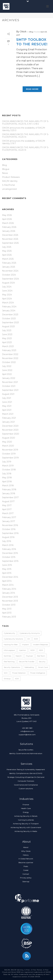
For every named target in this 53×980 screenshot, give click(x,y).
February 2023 (9, 350)
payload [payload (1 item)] (29, 656)
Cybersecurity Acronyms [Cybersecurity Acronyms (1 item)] (30, 633)
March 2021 (8, 414)
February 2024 (9, 307)
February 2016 (9, 549)
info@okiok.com (27, 731)
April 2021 (7, 410)
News (5, 173)
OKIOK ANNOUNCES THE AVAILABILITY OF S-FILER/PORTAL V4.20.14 (26, 136)
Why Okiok (26, 851)
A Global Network (26, 859)
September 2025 (10, 243)
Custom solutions (26, 789)
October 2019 (9, 454)
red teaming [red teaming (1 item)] (9, 662)
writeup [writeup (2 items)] (7, 679)
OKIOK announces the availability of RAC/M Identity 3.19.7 (24, 142)
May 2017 (7, 505)
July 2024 (7, 287)
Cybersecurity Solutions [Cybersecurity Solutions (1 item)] (13, 639)
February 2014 (9, 589)
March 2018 (8, 486)
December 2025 (10, 235)
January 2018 (9, 493)
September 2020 (11, 434)
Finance (26, 805)
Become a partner (26, 862)
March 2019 (8, 466)
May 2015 (7, 569)
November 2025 (10, 239)
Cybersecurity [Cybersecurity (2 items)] (9, 633)
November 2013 (10, 601)
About (26, 847)
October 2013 (9, 605)
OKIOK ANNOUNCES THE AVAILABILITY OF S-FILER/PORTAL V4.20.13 (26, 149)
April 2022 (7, 374)
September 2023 (10, 323)
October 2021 (9, 386)
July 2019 (7, 462)
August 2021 (8, 394)
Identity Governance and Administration (26, 753)
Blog (31, 32)
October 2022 (9, 362)
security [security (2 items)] (42, 662)
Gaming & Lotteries (26, 820)
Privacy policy (26, 878)
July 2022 (7, 366)
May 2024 (7, 295)
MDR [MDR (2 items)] (33, 650)
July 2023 (7, 330)
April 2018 (7, 482)
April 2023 (7, 342)
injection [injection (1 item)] (23, 650)
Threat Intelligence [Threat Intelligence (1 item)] (38, 673)
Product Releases (11, 177)
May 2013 (7, 609)
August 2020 (9, 438)
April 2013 (7, 613)
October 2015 (9, 557)
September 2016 (10, 533)
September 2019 (10, 458)
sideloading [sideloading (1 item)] (29, 667)
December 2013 (10, 597)
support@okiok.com (27, 735)
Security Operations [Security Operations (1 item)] (12, 667)
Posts (26, 866)
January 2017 (9, 521)
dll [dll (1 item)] (29, 639)
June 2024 (7, 291)
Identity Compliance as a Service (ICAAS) (26, 773)
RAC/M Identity (10, 181)
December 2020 (10, 426)
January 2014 (9, 593)
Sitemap (26, 882)
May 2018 (7, 478)
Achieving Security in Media (26, 831)
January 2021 (8, 422)
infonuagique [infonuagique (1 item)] (9, 650)
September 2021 (10, 390)
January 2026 (9, 231)
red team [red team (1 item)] (41, 656)
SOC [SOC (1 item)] (6, 673)
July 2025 (7, 247)
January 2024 (9, 311)
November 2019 (10, 450)
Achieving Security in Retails (26, 816)
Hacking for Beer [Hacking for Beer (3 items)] (11, 645)
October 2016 (9, 529)
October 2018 (9, 470)
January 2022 (9, 378)
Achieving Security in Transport (26, 824)
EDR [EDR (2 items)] (36, 639)
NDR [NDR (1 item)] (41, 650)
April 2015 (7, 573)
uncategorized (9, 189)
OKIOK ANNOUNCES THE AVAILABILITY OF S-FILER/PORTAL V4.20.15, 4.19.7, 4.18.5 (26, 123)
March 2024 (8, 303)
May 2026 (7, 215)
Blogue (6, 169)
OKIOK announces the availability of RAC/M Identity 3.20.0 (24, 129)
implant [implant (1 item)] (26, 645)
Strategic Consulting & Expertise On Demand (26, 777)
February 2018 (9, 490)
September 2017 (10, 497)
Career (26, 870)
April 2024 (7, 299)
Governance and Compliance (26, 785)
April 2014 (7, 581)
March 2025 (8, 259)
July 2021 (7, 398)
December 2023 (10, 315)
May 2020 (7, 442)
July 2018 (7, 474)
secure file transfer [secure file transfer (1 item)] (27, 662)
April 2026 (7, 219)
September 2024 (11, 279)
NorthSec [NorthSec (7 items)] (8, 656)
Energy (26, 812)
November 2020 (10, 430)
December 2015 (10, 553)
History (26, 855)
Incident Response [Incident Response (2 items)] (40, 645)
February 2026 (9, 227)
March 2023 (8, 346)
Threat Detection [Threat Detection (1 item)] (19, 673)
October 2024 (9, 275)
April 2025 (7, 255)
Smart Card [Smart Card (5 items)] (43, 667)
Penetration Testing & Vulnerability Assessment (26, 769)
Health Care (26, 808)
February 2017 (9, 517)
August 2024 (8, 283)
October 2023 (9, 319)
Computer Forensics (26, 781)
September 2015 (10, 561)
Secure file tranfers (26, 750)
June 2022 (7, 370)
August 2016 (8, 537)
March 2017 (8, 513)
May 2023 (7, 338)
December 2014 (10, 577)
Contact (26, 874)
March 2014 (8, 585)
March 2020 (8, 446)
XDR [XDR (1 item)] (17, 679)
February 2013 (9, 617)
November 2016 (10, 525)
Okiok (23, 32)
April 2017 (7, 509)
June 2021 (7, 402)
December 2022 (10, 354)
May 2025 (7, 251)
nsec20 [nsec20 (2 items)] (19, 656)
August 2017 (8, 501)
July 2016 (7, 541)
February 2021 (9, 418)
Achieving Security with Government (26, 827)
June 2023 (7, 334)
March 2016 (8, 545)
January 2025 (9, 267)
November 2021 (10, 382)
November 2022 (10, 358)
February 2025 (9, 263)
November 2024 (10, 271)
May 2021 (7, 406)
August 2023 (8, 326)
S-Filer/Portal (8, 185)
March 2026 (8, 223)
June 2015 (7, 565)
